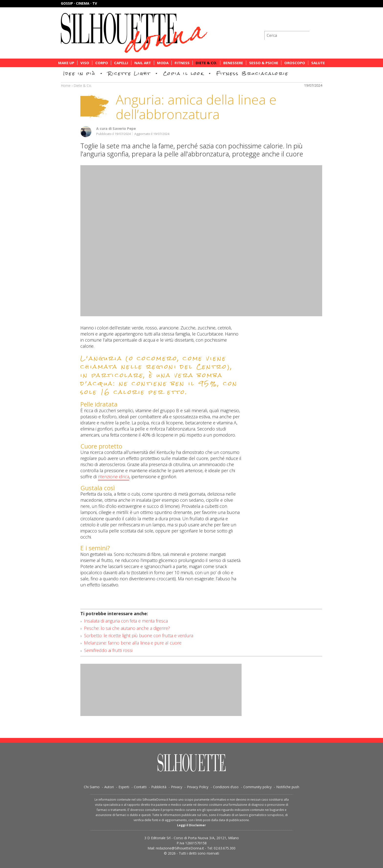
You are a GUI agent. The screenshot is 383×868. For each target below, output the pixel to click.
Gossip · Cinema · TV (79, 3)
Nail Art (143, 63)
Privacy (177, 787)
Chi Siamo (92, 787)
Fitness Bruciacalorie (252, 73)
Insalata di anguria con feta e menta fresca (126, 621)
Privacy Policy (198, 787)
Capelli (121, 63)
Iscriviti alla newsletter (296, 23)
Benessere (233, 63)
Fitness (182, 63)
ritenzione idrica (114, 477)
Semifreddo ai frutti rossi (108, 650)
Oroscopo (295, 63)
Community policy (257, 787)
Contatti (140, 787)
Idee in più (79, 73)
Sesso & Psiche (264, 63)
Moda (163, 63)
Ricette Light (129, 73)
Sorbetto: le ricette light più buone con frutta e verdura (139, 635)
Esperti (124, 787)
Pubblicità (159, 787)
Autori (109, 787)
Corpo (102, 63)
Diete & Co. (206, 63)
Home (66, 86)
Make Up (66, 63)
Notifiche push (288, 787)
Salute (318, 63)
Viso (85, 63)
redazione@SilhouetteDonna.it (180, 848)
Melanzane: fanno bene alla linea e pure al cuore (133, 643)
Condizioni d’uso (226, 787)
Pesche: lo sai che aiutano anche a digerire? (127, 628)
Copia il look (184, 73)
